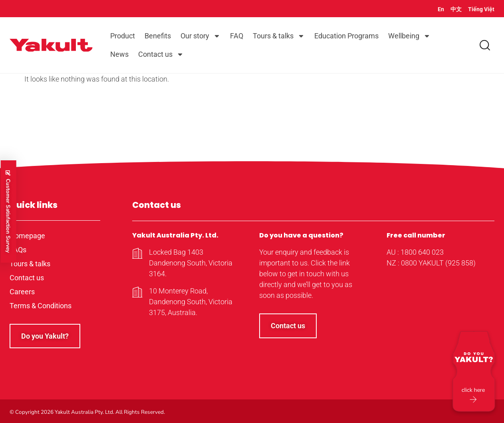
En (441, 9)
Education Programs (346, 36)
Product (123, 36)
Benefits (158, 36)
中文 (456, 9)
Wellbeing (409, 36)
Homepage (27, 236)
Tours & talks (279, 36)
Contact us (161, 54)
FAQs (18, 250)
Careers (22, 292)
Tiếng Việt (481, 9)
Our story (200, 36)
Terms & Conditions (41, 306)
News (119, 54)
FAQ (237, 36)
